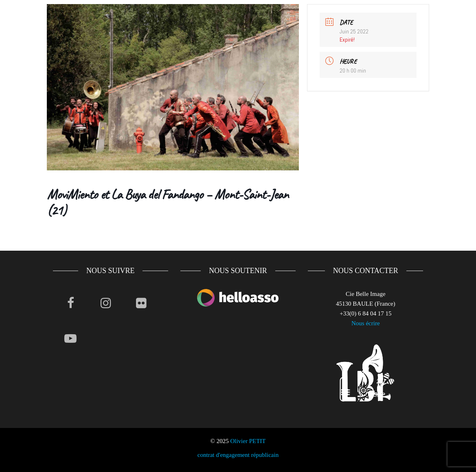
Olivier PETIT (248, 441)
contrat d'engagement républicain (238, 455)
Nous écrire (366, 323)
